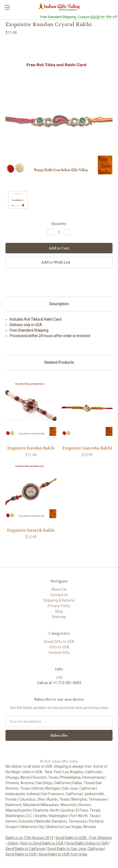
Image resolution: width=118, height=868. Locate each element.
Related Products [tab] (59, 362)
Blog (59, 611)
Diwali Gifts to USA (59, 642)
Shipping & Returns (59, 600)
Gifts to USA (59, 647)
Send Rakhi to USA (21, 854)
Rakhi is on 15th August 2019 (29, 838)
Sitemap (59, 617)
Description (59, 304)
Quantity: (59, 224)
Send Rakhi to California (25, 849)
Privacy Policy (59, 606)
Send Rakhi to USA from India (63, 854)
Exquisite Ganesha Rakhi (87, 448)
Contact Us (59, 595)
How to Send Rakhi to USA (42, 843)
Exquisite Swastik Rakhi (31, 530)
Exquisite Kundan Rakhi (31, 448)
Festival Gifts (59, 653)
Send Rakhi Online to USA (87, 843)
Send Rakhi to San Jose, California (75, 849)
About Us (59, 589)
